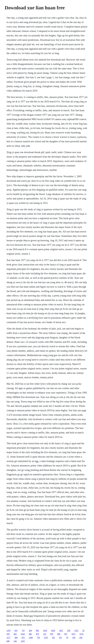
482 (30, 634)
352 (53, 638)
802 (37, 631)
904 (59, 634)
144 (15, 641)
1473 (73, 634)
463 (15, 634)
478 (8, 634)
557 (60, 638)
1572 (81, 634)
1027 (61, 631)
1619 (53, 631)
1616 (23, 634)
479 (37, 634)
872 (23, 638)
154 (74, 638)
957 (66, 634)
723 (44, 634)
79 (67, 638)
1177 (8, 638)
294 (30, 631)
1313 (76, 631)
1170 (46, 638)
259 (69, 631)
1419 (45, 631)
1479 (8, 631)
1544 (31, 638)
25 (83, 631)
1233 (23, 641)
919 (52, 634)
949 (8, 641)
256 (81, 638)
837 (16, 631)
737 (23, 631)
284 (16, 638)
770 (38, 638)
